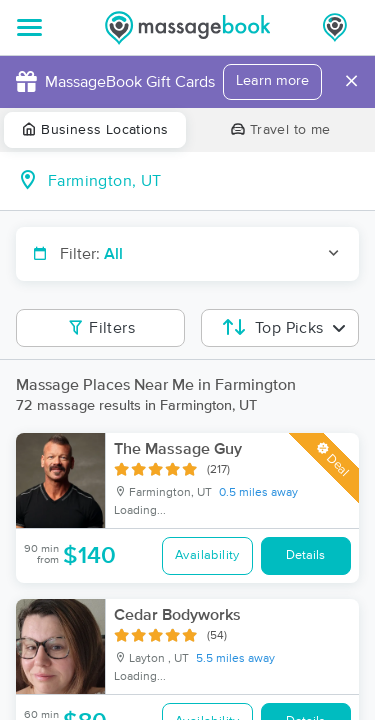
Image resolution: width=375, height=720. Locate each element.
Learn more (272, 81)
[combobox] (203, 181)
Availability (207, 555)
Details (305, 555)
